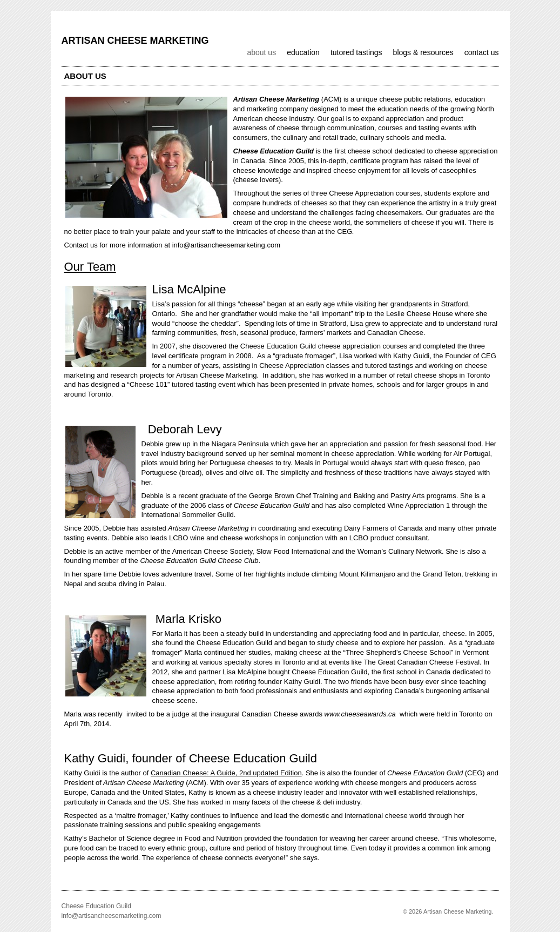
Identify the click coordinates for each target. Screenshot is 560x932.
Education (303, 52)
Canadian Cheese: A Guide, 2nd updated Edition (226, 773)
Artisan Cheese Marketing (135, 41)
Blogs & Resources (423, 52)
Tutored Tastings (356, 52)
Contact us (482, 52)
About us (261, 52)
